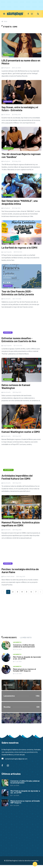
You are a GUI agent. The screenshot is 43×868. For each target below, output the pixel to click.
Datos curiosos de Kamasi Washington (16, 386)
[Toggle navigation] (4, 14)
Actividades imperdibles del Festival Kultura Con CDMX (17, 477)
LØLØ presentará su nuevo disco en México (21, 62)
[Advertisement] (17, 617)
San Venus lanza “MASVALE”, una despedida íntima (20, 202)
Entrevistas (8, 102)
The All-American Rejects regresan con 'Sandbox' (21, 155)
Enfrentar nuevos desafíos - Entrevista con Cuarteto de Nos (19, 340)
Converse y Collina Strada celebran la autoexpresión (24, 646)
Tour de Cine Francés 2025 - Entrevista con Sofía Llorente (18, 293)
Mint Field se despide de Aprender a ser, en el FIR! (27, 658)
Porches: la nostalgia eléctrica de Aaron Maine (20, 571)
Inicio (6, 21)
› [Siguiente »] (40, 592)
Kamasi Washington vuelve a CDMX (21, 432)
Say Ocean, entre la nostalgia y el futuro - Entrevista (20, 109)
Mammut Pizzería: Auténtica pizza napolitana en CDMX (21, 524)
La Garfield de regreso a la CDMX (20, 248)
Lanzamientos (8, 55)
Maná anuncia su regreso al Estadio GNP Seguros (24, 670)
